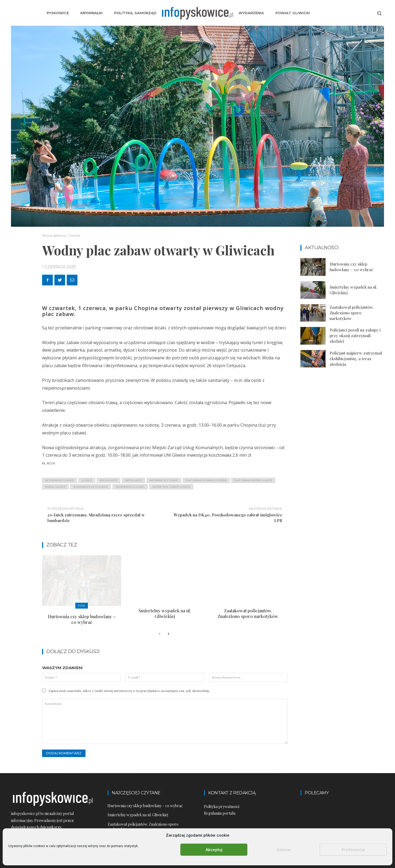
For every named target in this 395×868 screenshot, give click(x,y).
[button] (379, 13)
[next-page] (168, 634)
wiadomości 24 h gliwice (91, 487)
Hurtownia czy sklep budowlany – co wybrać (82, 619)
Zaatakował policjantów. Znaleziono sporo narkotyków (248, 613)
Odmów (284, 850)
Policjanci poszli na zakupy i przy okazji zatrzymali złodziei (355, 336)
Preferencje (353, 850)
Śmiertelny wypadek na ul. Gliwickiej (165, 613)
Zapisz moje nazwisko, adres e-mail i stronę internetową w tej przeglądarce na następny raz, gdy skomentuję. (129, 691)
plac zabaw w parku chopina (206, 480)
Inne (82, 606)
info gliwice (109, 480)
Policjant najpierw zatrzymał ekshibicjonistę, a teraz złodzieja (356, 359)
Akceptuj (214, 850)
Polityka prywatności (222, 806)
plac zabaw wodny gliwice (253, 480)
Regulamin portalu (220, 813)
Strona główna (54, 235)
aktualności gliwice (59, 480)
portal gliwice (55, 487)
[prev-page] (160, 634)
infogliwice (133, 480)
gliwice (87, 480)
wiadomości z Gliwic (130, 487)
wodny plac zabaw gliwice (171, 487)
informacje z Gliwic (164, 480)
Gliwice (74, 235)
